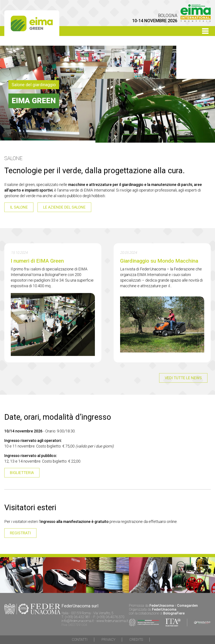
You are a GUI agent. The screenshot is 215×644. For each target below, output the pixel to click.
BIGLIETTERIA (22, 473)
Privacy (108, 640)
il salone (19, 207)
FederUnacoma (162, 606)
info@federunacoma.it (78, 621)
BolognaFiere (174, 613)
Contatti (80, 640)
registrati (20, 533)
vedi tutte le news (183, 378)
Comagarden (187, 606)
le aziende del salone (64, 207)
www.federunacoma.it (112, 621)
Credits (136, 640)
